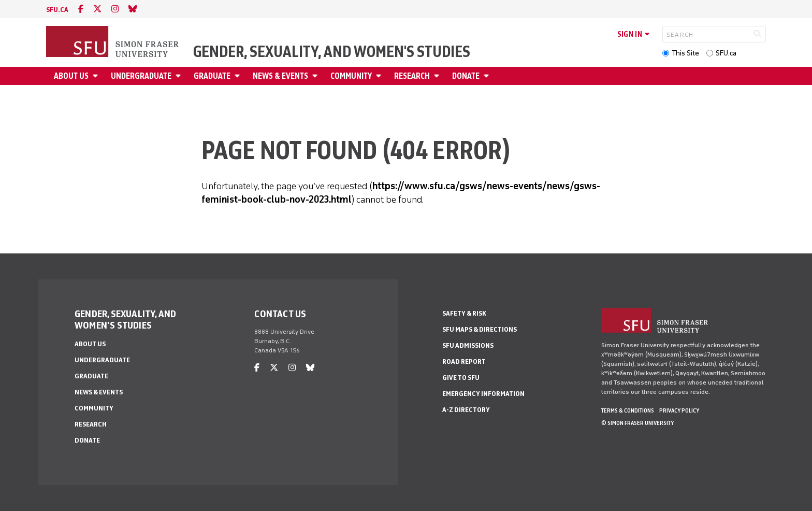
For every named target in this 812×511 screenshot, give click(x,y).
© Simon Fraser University (637, 423)
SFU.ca (726, 53)
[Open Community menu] (380, 76)
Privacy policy (679, 410)
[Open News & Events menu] (316, 76)
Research (412, 76)
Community (351, 76)
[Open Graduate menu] (239, 76)
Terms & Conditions (628, 410)
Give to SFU (461, 378)
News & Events (280, 76)
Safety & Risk (464, 313)
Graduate (212, 76)
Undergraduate (141, 76)
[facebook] (81, 9)
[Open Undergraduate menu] (180, 76)
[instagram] (115, 9)
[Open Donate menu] (488, 76)
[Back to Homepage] (113, 42)
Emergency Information (483, 394)
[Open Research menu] (438, 76)
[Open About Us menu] (97, 76)
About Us (71, 76)
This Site (685, 53)
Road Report (464, 361)
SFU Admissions (468, 345)
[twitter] (97, 9)
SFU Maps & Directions (480, 329)
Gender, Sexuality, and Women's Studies (332, 52)
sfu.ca (57, 10)
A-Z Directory (466, 410)
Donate (466, 76)
